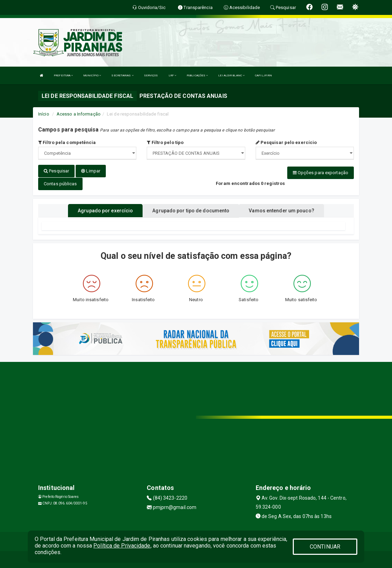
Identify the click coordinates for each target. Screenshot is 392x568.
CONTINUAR (325, 547)
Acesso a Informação (79, 114)
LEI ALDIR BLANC (231, 75)
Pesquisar (56, 171)
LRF (173, 75)
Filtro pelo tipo (165, 142)
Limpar (91, 171)
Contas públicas (60, 183)
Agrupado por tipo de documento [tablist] (191, 210)
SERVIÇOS (151, 75)
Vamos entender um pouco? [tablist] (281, 210)
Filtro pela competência (67, 142)
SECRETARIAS (122, 75)
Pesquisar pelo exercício (286, 142)
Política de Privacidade (122, 546)
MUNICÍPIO (92, 75)
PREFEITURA (63, 75)
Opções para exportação (321, 173)
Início (44, 114)
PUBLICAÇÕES (197, 75)
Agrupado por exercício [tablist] (105, 210)
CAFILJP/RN (263, 75)
